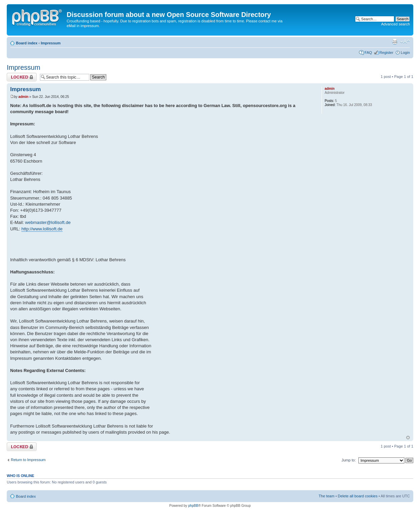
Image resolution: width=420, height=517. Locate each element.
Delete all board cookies (358, 496)
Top (408, 438)
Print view (395, 42)
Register (386, 53)
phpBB (193, 506)
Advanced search (395, 24)
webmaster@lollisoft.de (48, 222)
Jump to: (349, 460)
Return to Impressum (28, 460)
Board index (27, 43)
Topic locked (22, 77)
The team (327, 496)
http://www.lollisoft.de (42, 229)
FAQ (368, 53)
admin (23, 97)
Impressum (51, 43)
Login (405, 53)
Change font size (405, 42)
